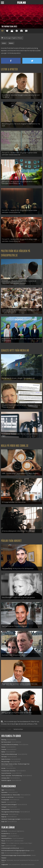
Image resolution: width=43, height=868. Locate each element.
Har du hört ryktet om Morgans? (9, 805)
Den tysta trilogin (6, 762)
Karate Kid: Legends (6, 780)
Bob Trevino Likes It (6, 742)
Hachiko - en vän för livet (7, 797)
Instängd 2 (4, 807)
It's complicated (5, 800)
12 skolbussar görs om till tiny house (10, 848)
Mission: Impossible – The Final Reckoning (12, 776)
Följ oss (3, 841)
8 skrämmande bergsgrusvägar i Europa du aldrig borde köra (16, 855)
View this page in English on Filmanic (12, 38)
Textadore (4, 858)
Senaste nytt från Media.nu (15, 350)
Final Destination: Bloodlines (8, 771)
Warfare (3, 752)
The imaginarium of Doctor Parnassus (11, 812)
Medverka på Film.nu (7, 838)
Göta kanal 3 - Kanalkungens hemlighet (11, 819)
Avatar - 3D (4, 822)
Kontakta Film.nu (6, 834)
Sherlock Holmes (6, 809)
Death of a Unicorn (6, 759)
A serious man (5, 814)
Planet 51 (4, 802)
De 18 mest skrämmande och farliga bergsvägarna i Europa (16, 851)
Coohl (3, 846)
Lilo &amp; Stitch (6, 778)
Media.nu (4, 860)
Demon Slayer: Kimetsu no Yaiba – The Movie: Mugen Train (15, 764)
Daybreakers (4, 792)
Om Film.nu (4, 831)
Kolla (3, 853)
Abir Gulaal (4, 757)
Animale (3, 768)
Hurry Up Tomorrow (6, 773)
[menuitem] (3, 729)
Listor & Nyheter (9, 69)
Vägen (3, 790)
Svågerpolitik (5, 865)
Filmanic (4, 843)
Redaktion (4, 836)
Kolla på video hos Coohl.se (15, 446)
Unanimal (4, 749)
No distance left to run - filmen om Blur (11, 795)
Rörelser (3, 747)
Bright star (4, 817)
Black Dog (4, 740)
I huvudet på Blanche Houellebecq (10, 745)
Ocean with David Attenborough (9, 754)
